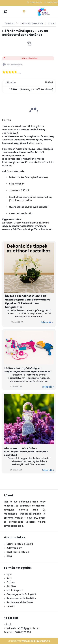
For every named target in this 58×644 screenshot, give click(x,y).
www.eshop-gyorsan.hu (36, 641)
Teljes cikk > (47, 322)
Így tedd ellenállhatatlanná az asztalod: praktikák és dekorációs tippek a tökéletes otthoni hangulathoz (28, 302)
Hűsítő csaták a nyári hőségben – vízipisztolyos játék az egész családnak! (28, 370)
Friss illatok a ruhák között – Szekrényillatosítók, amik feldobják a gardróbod (26, 452)
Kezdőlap (9, 23)
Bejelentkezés (36, 2)
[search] (5, 12)
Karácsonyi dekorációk (31, 23)
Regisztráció (53, 2)
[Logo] (43, 12)
